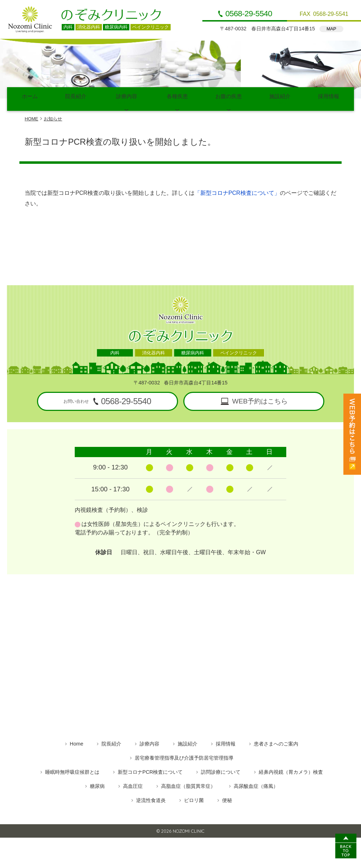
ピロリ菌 (194, 795)
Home (77, 739)
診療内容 (127, 97)
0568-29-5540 (249, 14)
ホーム (30, 97)
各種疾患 (177, 97)
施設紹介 (280, 97)
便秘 (227, 795)
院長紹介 (76, 97)
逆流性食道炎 (151, 795)
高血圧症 (133, 781)
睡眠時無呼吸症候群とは (72, 767)
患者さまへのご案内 (276, 739)
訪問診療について (221, 767)
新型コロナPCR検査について (150, 767)
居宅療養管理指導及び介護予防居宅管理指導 (184, 753)
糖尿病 (97, 781)
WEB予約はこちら (260, 396)
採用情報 (329, 97)
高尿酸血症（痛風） (256, 781)
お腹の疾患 (229, 97)
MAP (331, 29)
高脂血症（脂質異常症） (188, 781)
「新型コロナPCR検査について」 (237, 188)
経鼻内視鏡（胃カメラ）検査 (291, 767)
